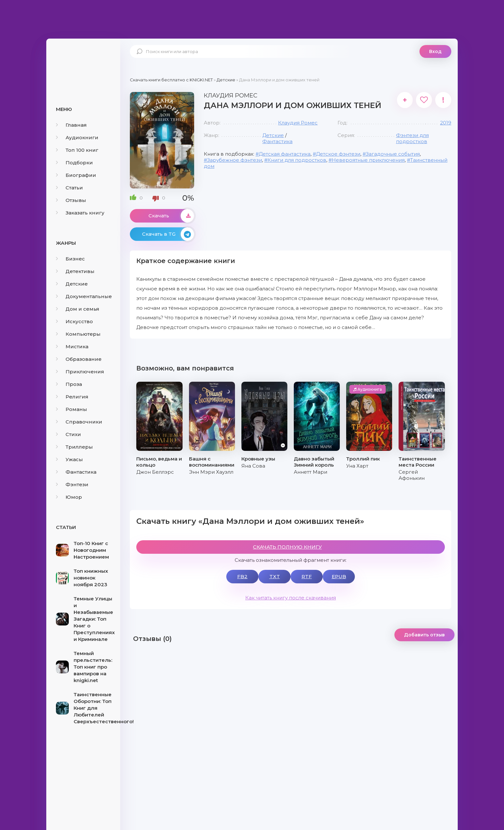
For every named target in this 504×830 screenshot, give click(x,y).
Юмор (69, 497)
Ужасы (69, 459)
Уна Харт (357, 466)
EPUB (339, 576)
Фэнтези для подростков (412, 138)
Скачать (171, 216)
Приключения (80, 372)
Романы (72, 409)
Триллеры (74, 447)
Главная (71, 125)
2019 (446, 123)
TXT (275, 576)
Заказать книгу (80, 213)
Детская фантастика (285, 154)
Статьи (69, 188)
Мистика (72, 347)
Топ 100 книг (77, 150)
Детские (72, 284)
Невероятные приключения (368, 160)
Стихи (68, 434)
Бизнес (70, 259)
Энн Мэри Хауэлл (211, 472)
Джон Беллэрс (155, 472)
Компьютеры (78, 334)
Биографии (76, 175)
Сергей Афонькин (412, 475)
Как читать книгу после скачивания (291, 598)
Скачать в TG (168, 234)
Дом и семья (78, 309)
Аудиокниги (77, 137)
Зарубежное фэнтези (234, 160)
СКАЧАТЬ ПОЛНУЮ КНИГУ (287, 547)
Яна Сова (253, 466)
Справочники (79, 422)
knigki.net (83, 63)
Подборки (74, 163)
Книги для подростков (297, 160)
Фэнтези (72, 484)
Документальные (84, 296)
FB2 (242, 576)
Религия (72, 397)
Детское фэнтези (338, 154)
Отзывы (71, 200)
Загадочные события (393, 154)
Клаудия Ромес (298, 123)
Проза (69, 384)
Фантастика (76, 472)
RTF (307, 576)
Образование (79, 359)
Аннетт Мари (310, 472)
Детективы (75, 271)
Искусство (74, 321)
